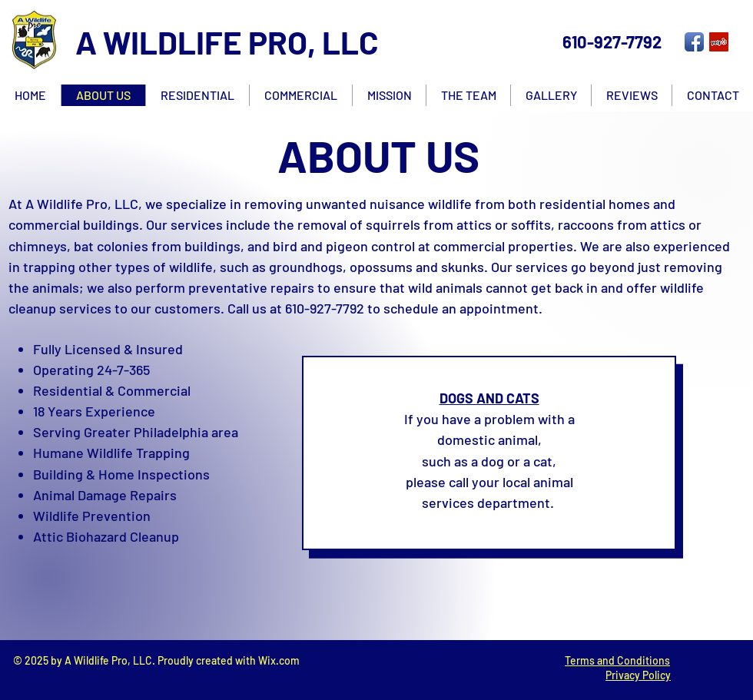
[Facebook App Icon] (694, 42)
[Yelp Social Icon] (719, 42)
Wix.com (279, 660)
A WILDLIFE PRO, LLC (227, 41)
